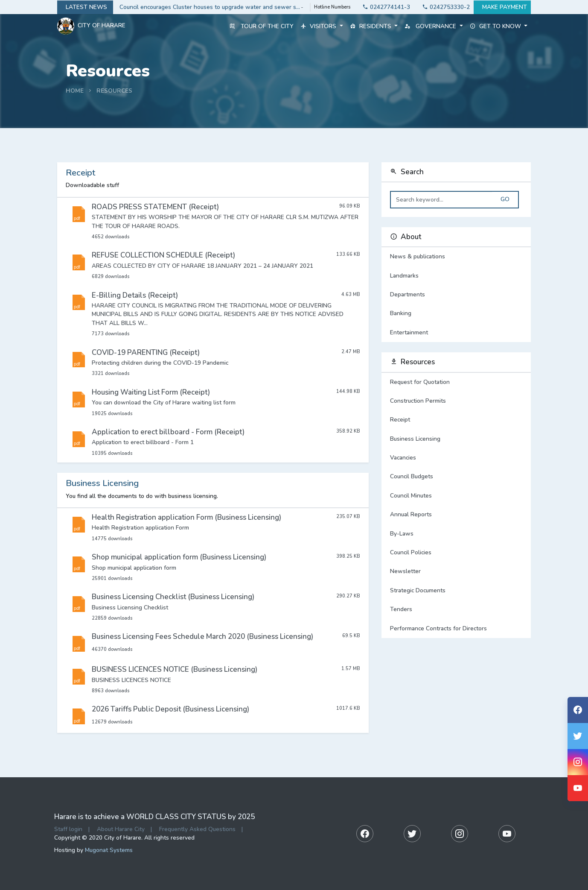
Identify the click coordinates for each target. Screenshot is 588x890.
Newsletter (405, 571)
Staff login (68, 829)
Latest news (85, 7)
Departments (456, 295)
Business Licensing (415, 439)
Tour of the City (262, 26)
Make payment (502, 7)
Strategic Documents (418, 590)
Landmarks (456, 276)
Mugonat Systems (109, 850)
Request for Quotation (420, 382)
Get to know (499, 26)
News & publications (456, 257)
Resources (114, 91)
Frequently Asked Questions (197, 829)
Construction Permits (418, 401)
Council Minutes (411, 496)
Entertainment (456, 333)
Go (505, 199)
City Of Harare (91, 26)
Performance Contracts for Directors (438, 628)
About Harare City (121, 829)
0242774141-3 (384, 7)
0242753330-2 (444, 7)
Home (75, 91)
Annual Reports (411, 514)
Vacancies (403, 458)
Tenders (401, 609)
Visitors (322, 26)
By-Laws (402, 534)
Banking (456, 313)
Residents (374, 26)
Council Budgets (412, 476)
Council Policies (411, 552)
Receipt (400, 420)
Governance (434, 26)
